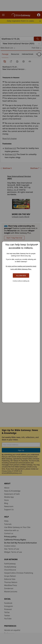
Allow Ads (21, 276)
